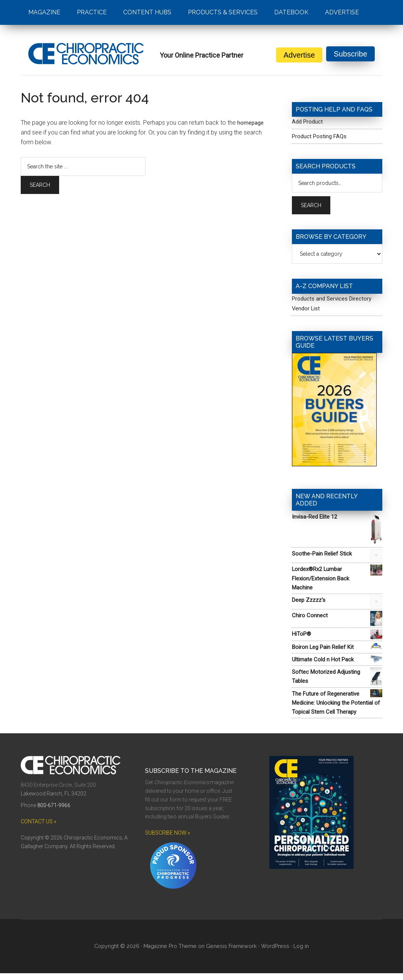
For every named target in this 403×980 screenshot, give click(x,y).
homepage (251, 123)
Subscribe (350, 55)
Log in (299, 953)
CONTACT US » (38, 828)
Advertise (299, 55)
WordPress (273, 953)
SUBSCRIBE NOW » (167, 840)
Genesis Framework (232, 953)
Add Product (308, 121)
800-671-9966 (54, 812)
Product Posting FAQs (321, 136)
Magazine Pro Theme (172, 953)
